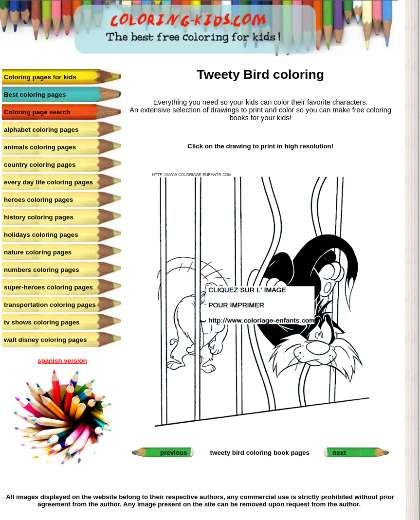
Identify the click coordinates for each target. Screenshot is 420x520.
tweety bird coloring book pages (260, 453)
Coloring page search (37, 112)
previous (174, 453)
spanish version (62, 361)
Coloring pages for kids (40, 77)
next (339, 453)
